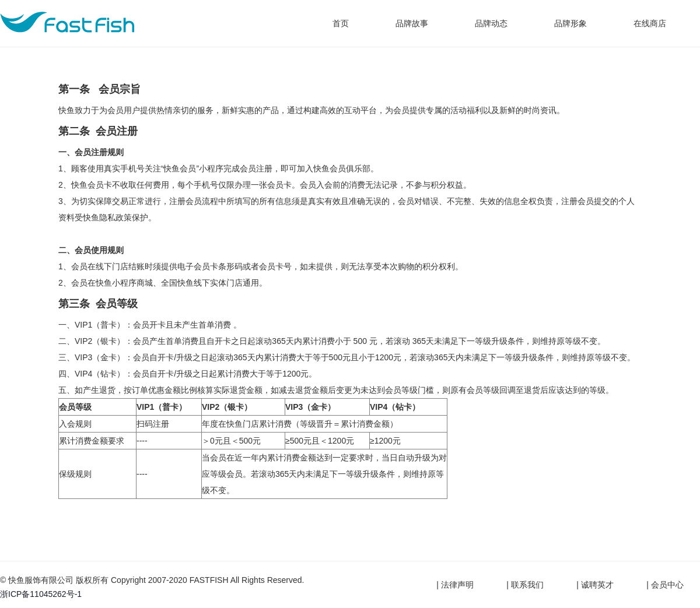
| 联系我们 (525, 585)
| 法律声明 (455, 585)
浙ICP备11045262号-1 (41, 594)
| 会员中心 (665, 585)
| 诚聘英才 (595, 585)
